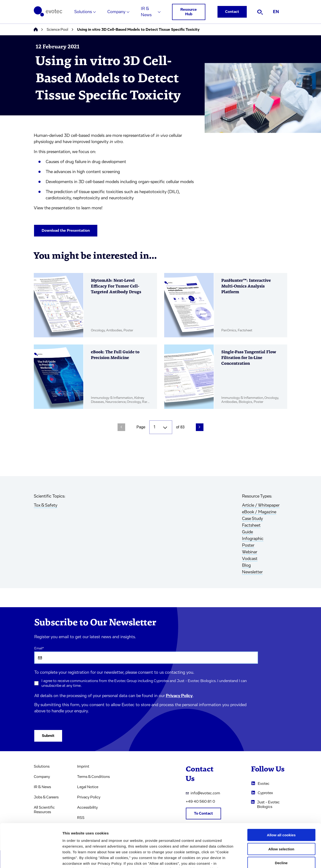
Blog (246, 565)
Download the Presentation (66, 231)
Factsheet (251, 525)
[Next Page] (200, 427)
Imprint (83, 766)
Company (116, 12)
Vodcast (250, 559)
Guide (247, 532)
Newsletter (252, 572)
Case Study (252, 519)
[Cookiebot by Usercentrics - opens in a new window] (31, 859)
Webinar (250, 552)
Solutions (83, 12)
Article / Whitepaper (261, 505)
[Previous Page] (121, 427)
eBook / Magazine (259, 512)
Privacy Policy (179, 696)
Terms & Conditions (93, 777)
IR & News (146, 12)
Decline (281, 822)
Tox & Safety (46, 505)
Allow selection (281, 808)
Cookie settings (252, 859)
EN (276, 12)
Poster (248, 545)
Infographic (253, 539)
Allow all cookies (281, 794)
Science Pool (57, 30)
